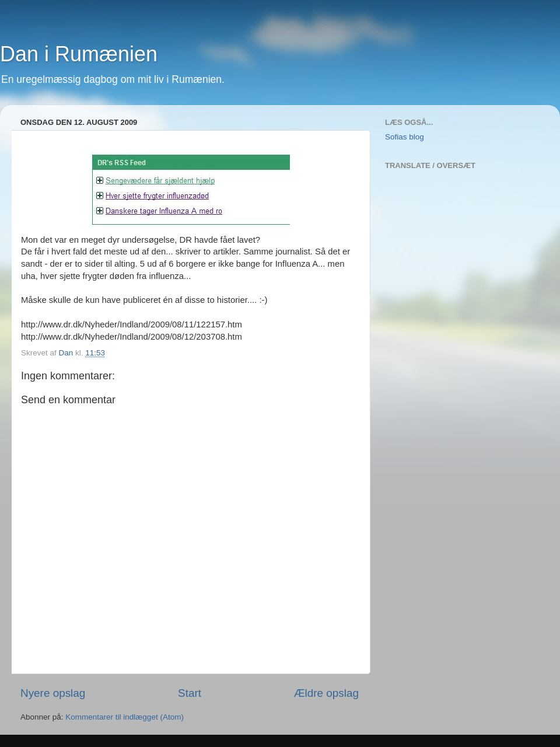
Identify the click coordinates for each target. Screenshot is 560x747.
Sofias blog (405, 137)
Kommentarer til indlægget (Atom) (125, 717)
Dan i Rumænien (79, 54)
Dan (67, 353)
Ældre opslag (326, 693)
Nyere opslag (53, 693)
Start (190, 693)
